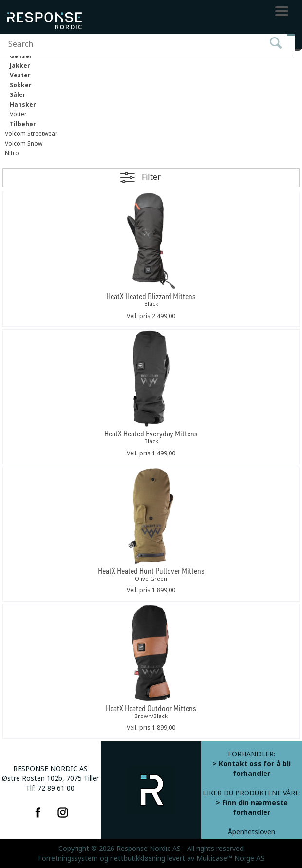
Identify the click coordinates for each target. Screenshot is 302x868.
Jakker (20, 66)
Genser (21, 56)
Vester (20, 75)
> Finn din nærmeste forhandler (252, 808)
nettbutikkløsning (138, 858)
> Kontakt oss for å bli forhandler (252, 769)
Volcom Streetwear (31, 134)
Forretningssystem (68, 858)
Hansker (23, 105)
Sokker (21, 85)
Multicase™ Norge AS (230, 858)
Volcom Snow (24, 144)
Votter (18, 114)
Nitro (12, 153)
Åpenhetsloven (252, 832)
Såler (18, 95)
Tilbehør (23, 124)
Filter (151, 177)
